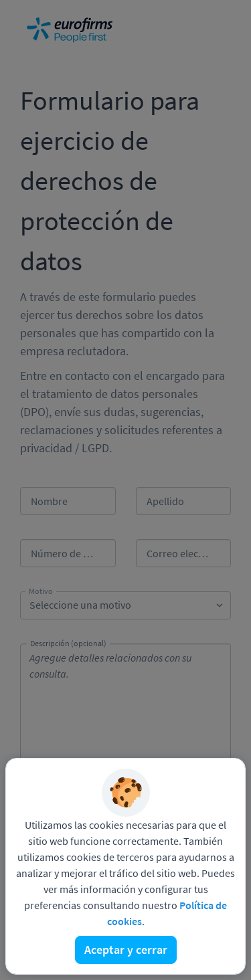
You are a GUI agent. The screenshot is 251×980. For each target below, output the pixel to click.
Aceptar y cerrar (126, 950)
